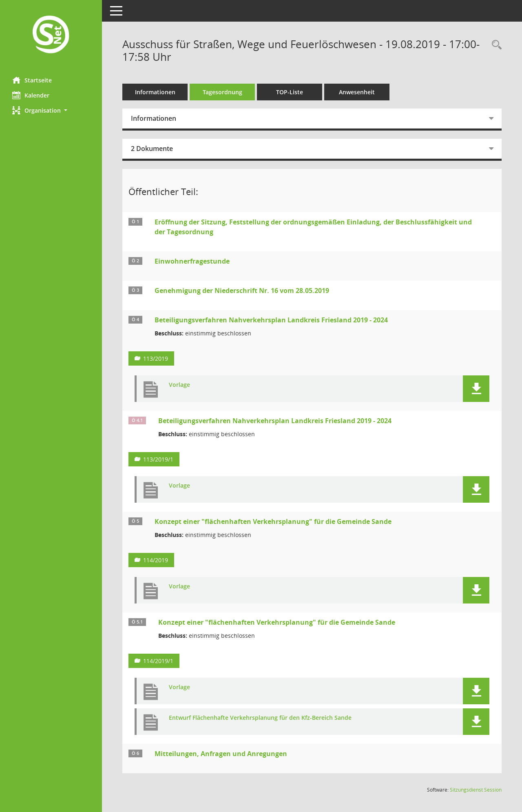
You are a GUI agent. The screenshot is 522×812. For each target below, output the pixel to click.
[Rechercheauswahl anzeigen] (495, 45)
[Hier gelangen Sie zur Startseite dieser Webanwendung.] (51, 35)
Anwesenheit (357, 92)
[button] (51, 110)
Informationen (155, 92)
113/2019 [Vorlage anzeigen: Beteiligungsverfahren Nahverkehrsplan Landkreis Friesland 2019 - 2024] (156, 358)
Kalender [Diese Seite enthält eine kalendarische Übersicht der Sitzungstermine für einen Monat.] (31, 95)
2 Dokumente (152, 149)
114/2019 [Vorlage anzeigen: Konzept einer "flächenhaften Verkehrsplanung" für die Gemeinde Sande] (156, 560)
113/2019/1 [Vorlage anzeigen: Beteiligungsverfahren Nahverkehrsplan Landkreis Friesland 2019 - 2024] (158, 459)
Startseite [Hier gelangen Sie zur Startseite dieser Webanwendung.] (32, 80)
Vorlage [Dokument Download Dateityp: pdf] (179, 385)
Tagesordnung (222, 92)
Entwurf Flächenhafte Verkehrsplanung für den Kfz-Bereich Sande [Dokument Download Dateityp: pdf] (260, 718)
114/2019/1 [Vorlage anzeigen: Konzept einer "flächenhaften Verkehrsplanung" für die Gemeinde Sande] (158, 661)
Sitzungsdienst (476, 790)
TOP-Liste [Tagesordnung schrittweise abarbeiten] (290, 92)
